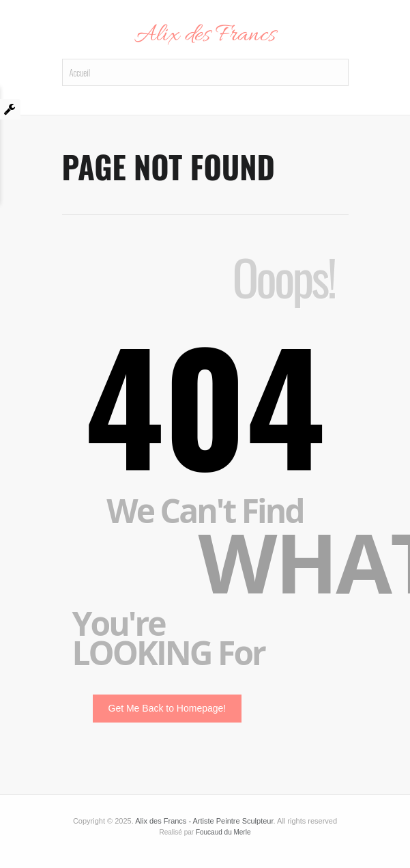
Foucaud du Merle (223, 832)
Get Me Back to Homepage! (167, 708)
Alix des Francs (205, 36)
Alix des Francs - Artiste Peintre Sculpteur (204, 821)
